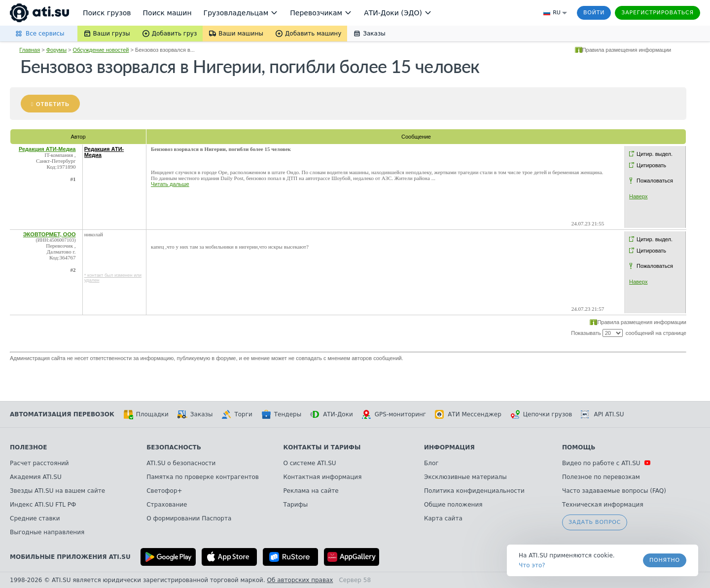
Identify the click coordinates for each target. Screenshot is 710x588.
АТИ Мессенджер (468, 414)
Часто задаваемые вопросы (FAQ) (614, 491)
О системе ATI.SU (309, 463)
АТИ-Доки (332, 414)
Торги (237, 414)
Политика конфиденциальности (474, 491)
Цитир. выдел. (655, 154)
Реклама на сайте (311, 491)
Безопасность (174, 447)
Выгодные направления (47, 532)
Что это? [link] (532, 565)
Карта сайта (443, 518)
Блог (431, 463)
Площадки (146, 414)
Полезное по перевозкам (601, 477)
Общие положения (453, 505)
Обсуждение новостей (101, 50)
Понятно (665, 560)
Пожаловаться (655, 181)
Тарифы (295, 505)
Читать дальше (170, 184)
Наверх (638, 196)
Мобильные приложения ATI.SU (70, 557)
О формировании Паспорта (189, 518)
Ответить (53, 104)
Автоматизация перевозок (62, 414)
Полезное (28, 447)
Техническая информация (603, 505)
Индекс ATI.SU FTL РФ (43, 505)
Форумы (56, 50)
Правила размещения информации (627, 50)
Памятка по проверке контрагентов (203, 477)
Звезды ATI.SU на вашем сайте (57, 491)
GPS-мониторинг (394, 414)
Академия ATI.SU (36, 477)
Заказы (195, 414)
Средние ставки (35, 518)
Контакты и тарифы (322, 447)
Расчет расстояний (39, 463)
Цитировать (651, 165)
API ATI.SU (602, 414)
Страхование (167, 505)
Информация (449, 447)
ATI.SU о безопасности (181, 463)
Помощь (579, 447)
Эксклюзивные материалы (465, 477)
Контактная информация (322, 477)
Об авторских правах (300, 580)
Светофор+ (164, 491)
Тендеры (281, 414)
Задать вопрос (595, 522)
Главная (30, 50)
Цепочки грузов (541, 414)
